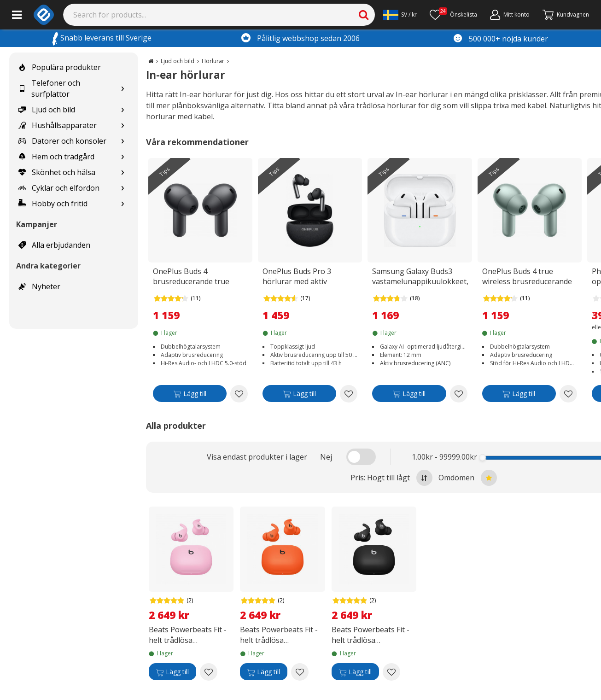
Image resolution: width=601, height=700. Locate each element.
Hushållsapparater (58, 125)
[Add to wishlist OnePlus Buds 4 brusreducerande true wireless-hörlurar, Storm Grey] (239, 394)
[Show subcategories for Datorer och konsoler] (123, 141)
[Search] (219, 15)
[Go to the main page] (151, 61)
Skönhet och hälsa (57, 172)
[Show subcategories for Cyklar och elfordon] (123, 188)
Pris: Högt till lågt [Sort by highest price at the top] (391, 478)
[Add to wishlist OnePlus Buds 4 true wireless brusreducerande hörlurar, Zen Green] (568, 394)
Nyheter (39, 286)
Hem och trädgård (56, 157)
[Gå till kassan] (566, 15)
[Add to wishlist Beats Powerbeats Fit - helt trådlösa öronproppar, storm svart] (391, 672)
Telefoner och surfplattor (49, 88)
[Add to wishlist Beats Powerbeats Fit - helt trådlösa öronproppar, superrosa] (209, 672)
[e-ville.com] (44, 15)
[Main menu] (17, 15)
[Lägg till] (190, 395)
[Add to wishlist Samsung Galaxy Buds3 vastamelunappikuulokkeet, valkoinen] (459, 394)
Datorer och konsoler (62, 141)
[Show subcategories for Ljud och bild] (123, 110)
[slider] (482, 458)
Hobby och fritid (53, 204)
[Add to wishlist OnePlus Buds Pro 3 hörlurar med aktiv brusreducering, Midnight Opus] (349, 394)
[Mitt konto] (510, 15)
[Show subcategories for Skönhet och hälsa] (123, 172)
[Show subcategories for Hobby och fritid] (123, 204)
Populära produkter (60, 67)
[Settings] (400, 15)
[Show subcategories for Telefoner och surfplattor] (123, 89)
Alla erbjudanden (54, 245)
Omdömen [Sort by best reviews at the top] (468, 478)
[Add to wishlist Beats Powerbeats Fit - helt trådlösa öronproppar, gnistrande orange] (300, 672)
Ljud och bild (47, 110)
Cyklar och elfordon (59, 188)
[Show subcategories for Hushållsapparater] (123, 125)
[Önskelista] (453, 15)
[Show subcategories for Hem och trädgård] (123, 157)
